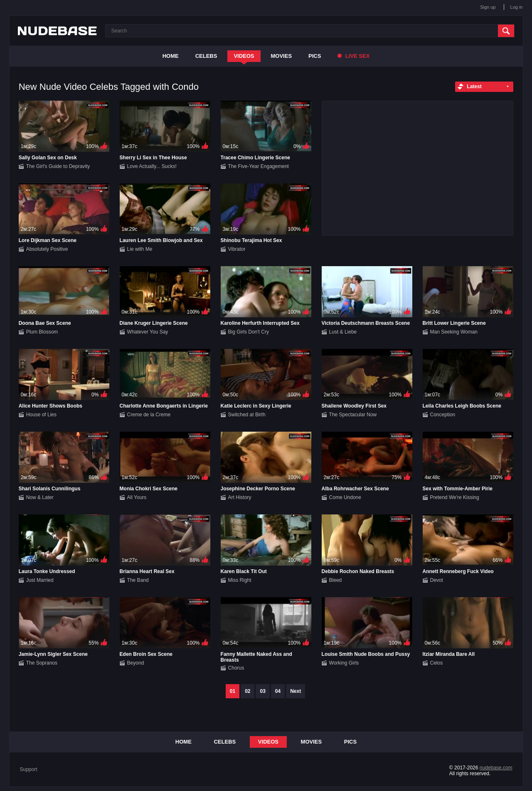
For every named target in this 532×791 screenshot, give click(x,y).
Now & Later (40, 497)
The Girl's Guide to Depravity (58, 166)
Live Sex (353, 56)
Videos (244, 56)
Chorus (236, 668)
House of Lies (41, 415)
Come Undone (345, 497)
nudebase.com (496, 768)
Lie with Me (140, 249)
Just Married (40, 580)
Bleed (336, 580)
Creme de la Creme (149, 415)
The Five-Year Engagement (259, 166)
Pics (315, 56)
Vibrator (237, 249)
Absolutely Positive (47, 249)
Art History (240, 497)
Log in (517, 7)
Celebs (206, 56)
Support (29, 769)
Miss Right (240, 580)
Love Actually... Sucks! (152, 166)
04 (278, 691)
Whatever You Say (148, 332)
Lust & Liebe (343, 332)
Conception (443, 415)
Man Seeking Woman (454, 332)
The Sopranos (42, 663)
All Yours (137, 497)
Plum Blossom (42, 332)
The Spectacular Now (353, 415)
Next (296, 691)
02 (248, 691)
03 (262, 691)
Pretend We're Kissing (455, 497)
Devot (437, 580)
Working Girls (344, 663)
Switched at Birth (247, 415)
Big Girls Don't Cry (249, 332)
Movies (282, 56)
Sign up (488, 7)
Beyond (136, 663)
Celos (437, 663)
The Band (138, 580)
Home (171, 56)
